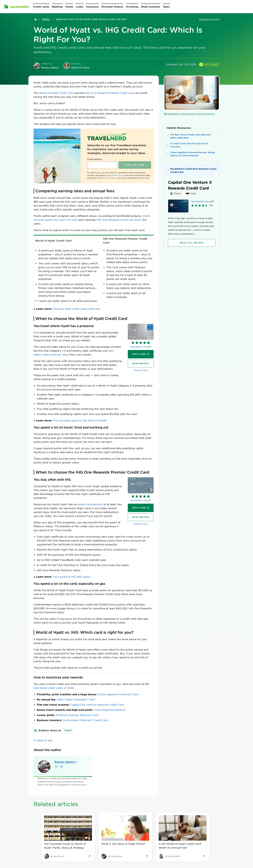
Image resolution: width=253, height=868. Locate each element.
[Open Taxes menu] (166, 7)
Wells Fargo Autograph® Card (76, 700)
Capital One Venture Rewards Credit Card (97, 705)
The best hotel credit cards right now (77, 309)
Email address (95, 159)
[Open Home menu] (69, 7)
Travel (46, 19)
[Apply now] (141, 354)
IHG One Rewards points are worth (119, 220)
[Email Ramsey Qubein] (56, 767)
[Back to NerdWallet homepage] (35, 19)
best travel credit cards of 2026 (54, 688)
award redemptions (90, 504)
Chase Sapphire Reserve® (110, 710)
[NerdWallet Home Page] (16, 7)
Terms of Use (118, 175)
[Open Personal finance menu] (112, 7)
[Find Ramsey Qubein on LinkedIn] (61, 767)
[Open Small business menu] (151, 7)
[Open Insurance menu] (92, 7)
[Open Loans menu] (80, 7)
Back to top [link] (45, 740)
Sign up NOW (135, 165)
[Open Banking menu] (57, 7)
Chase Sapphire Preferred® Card (118, 694)
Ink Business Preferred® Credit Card (85, 720)
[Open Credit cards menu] (41, 7)
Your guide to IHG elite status (72, 577)
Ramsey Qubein (66, 762)
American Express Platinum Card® (77, 715)
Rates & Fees (141, 370)
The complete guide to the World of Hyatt (80, 421)
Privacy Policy (109, 178)
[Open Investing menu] (132, 7)
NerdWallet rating (140, 347)
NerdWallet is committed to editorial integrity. (189, 114)
